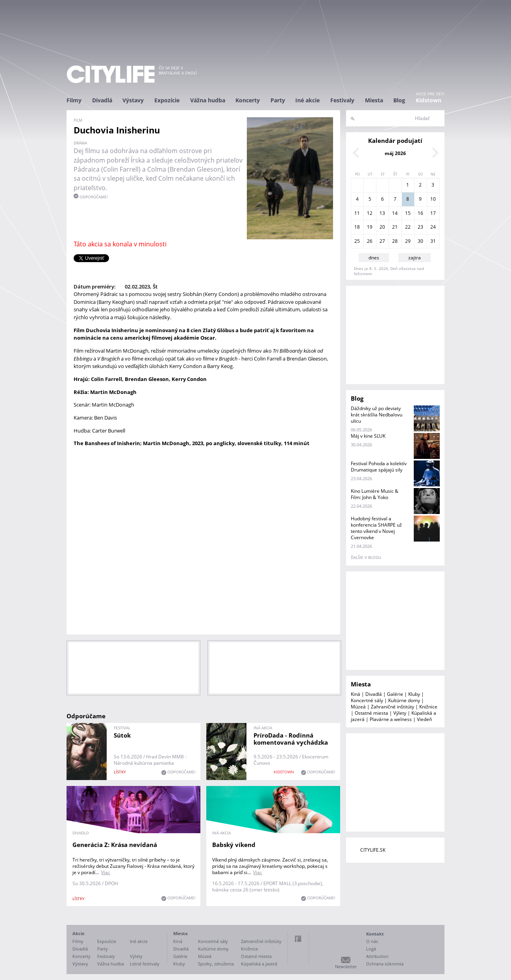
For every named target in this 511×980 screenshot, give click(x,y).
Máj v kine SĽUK (368, 436)
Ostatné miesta (371, 713)
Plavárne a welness (391, 719)
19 (370, 227)
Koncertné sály (367, 700)
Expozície (167, 100)
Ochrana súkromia (385, 964)
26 (370, 241)
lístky (120, 772)
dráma (80, 143)
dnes (374, 258)
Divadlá (102, 100)
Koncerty (248, 100)
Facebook (298, 939)
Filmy (74, 100)
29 (408, 241)
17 (433, 213)
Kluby (414, 694)
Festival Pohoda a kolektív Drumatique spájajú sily (379, 467)
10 (433, 199)
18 (357, 227)
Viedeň (424, 719)
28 (395, 241)
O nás (372, 941)
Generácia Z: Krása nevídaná (115, 845)
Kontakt (375, 934)
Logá (371, 949)
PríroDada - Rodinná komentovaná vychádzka (291, 739)
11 (357, 213)
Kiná (355, 694)
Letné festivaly (145, 964)
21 (395, 227)
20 (382, 227)
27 (382, 241)
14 (395, 213)
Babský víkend (234, 845)
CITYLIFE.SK (373, 850)
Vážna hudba (208, 100)
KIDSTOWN (284, 772)
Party (278, 100)
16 (420, 213)
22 (408, 227)
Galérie (395, 694)
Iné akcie (307, 100)
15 (408, 213)
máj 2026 (395, 153)
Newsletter (346, 966)
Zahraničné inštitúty (393, 707)
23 (420, 227)
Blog (399, 100)
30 (420, 241)
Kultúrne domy (404, 700)
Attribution (377, 956)
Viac (106, 872)
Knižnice (428, 707)
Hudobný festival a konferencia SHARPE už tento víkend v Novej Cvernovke (376, 528)
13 (382, 213)
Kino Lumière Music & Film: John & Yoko (375, 494)
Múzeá (358, 707)
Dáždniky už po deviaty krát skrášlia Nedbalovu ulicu (377, 415)
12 (370, 213)
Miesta (374, 100)
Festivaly (342, 100)
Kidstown (429, 100)
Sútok (122, 735)
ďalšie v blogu (366, 557)
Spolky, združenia (216, 964)
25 (357, 241)
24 (433, 227)
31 (433, 241)
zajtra (415, 258)
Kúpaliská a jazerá (259, 964)
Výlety (400, 713)
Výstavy (133, 100)
